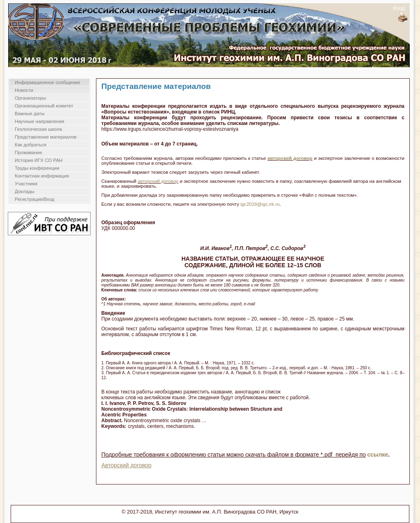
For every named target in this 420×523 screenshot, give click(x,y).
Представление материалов (46, 137)
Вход (399, 8)
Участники (26, 184)
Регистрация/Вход (35, 199)
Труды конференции (37, 168)
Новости (24, 90)
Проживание (29, 152)
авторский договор (290, 158)
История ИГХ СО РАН (39, 160)
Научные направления (39, 121)
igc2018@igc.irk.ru (260, 204)
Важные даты (30, 114)
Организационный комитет (44, 106)
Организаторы (30, 98)
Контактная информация (42, 176)
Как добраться (31, 145)
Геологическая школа (38, 129)
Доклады (25, 191)
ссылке (378, 455)
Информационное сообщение (48, 82)
